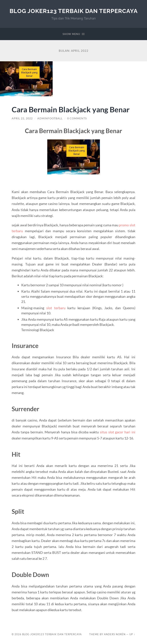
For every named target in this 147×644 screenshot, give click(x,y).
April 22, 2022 (22, 118)
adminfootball (50, 118)
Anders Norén (115, 634)
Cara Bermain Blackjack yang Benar (71, 109)
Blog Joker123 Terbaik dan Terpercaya (74, 11)
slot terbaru (56, 308)
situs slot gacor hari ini (118, 432)
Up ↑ (132, 634)
